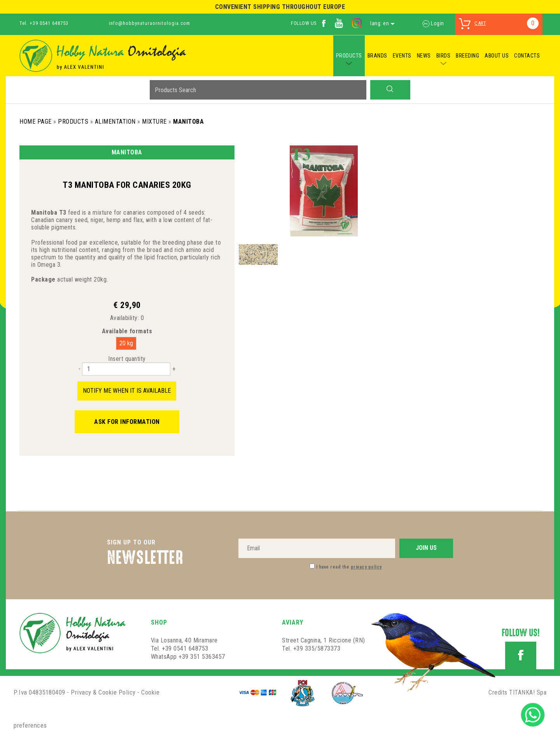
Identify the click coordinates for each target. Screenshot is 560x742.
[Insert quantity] (126, 369)
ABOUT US (497, 56)
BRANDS (377, 56)
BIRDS (444, 56)
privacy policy (366, 567)
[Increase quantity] (174, 369)
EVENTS (402, 56)
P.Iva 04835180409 (39, 692)
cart (480, 23)
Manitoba (188, 122)
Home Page (36, 122)
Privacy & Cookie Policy (103, 692)
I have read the (349, 567)
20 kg (126, 343)
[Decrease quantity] (80, 369)
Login (433, 23)
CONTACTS (527, 56)
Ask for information (127, 422)
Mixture (154, 122)
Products (73, 122)
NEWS (424, 56)
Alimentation (115, 122)
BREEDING (467, 56)
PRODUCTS (349, 56)
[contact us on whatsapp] (533, 714)
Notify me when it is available (127, 391)
